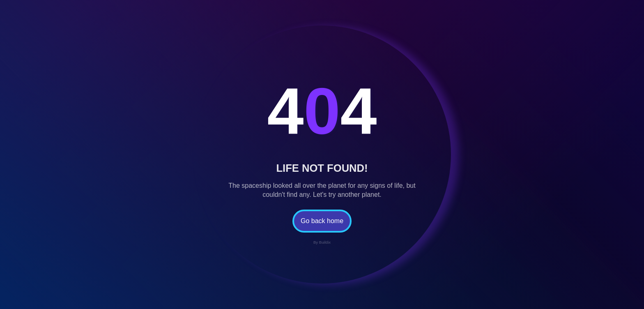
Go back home (322, 221)
